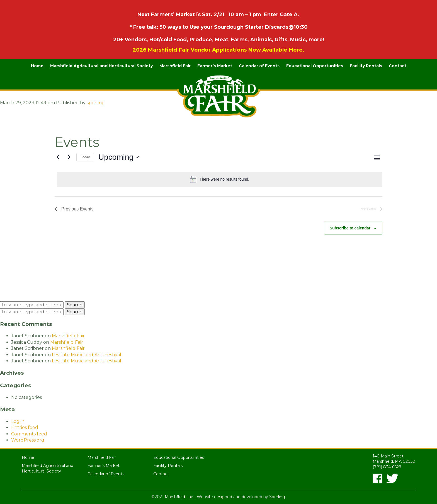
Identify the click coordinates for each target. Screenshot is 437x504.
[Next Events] (69, 157)
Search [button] (75, 305)
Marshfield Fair (175, 66)
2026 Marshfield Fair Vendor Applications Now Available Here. (219, 50)
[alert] (220, 180)
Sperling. (278, 497)
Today (85, 157)
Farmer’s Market (215, 66)
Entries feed (25, 427)
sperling (96, 103)
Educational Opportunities (315, 66)
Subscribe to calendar (350, 228)
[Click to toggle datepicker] (119, 157)
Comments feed (29, 434)
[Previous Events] (58, 157)
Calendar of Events (259, 66)
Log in (18, 421)
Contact (398, 66)
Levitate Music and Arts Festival (87, 355)
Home (37, 66)
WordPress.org (28, 440)
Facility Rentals (366, 66)
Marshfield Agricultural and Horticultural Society (101, 66)
